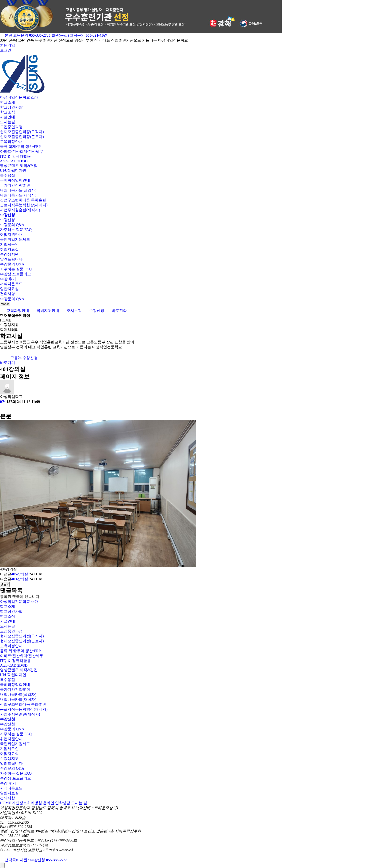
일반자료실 (9, 289)
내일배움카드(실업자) (18, 190)
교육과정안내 (11, 142)
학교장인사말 (11, 107)
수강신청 (8, 220)
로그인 (6, 50)
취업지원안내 (11, 235)
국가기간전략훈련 (15, 185)
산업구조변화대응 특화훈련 (23, 200)
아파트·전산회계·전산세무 (22, 151)
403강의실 (20, 579)
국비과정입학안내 (15, 180)
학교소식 (8, 112)
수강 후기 (8, 279)
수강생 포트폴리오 (15, 274)
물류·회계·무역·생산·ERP (20, 147)
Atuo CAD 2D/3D (14, 161)
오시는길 (8, 122)
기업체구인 (9, 244)
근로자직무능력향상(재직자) (24, 205)
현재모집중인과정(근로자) (22, 137)
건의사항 (8, 294)
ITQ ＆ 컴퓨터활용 (15, 156)
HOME (6, 803)
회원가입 (8, 45)
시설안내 (8, 117)
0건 (3, 402)
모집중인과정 (11, 127)
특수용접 (8, 175)
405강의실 (20, 574)
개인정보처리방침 (27, 803)
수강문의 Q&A (12, 225)
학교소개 (8, 102)
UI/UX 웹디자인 (13, 170)
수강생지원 (9, 254)
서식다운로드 (11, 284)
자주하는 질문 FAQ (16, 230)
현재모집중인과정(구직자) (22, 132)
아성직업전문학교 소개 (19, 97)
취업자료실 (9, 249)
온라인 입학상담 (57, 803)
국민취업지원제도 (15, 239)
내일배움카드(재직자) (18, 195)
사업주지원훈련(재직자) (20, 210)
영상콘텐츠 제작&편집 (19, 166)
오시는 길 (79, 803)
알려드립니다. (12, 259)
